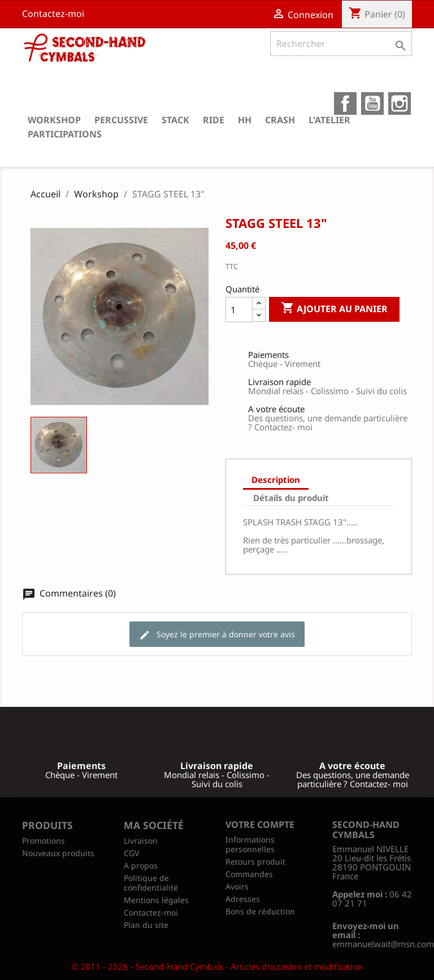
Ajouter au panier (334, 309)
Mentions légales (156, 900)
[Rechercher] (341, 44)
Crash (280, 120)
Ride (214, 120)
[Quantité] (239, 310)
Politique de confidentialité (151, 883)
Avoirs (237, 886)
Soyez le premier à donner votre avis (217, 635)
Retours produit (255, 862)
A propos (141, 865)
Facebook (345, 103)
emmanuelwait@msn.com (383, 944)
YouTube (372, 103)
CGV (131, 853)
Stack (175, 120)
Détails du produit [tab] (291, 498)
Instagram (400, 103)
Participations (65, 134)
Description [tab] (276, 480)
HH (245, 120)
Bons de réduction (260, 911)
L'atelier (329, 120)
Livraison (141, 841)
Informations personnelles (250, 844)
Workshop (54, 120)
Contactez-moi (53, 14)
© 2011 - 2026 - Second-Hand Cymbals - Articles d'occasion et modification (217, 966)
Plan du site (146, 925)
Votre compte (260, 824)
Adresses (243, 899)
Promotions (44, 841)
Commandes (249, 874)
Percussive (121, 120)
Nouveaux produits (58, 853)
